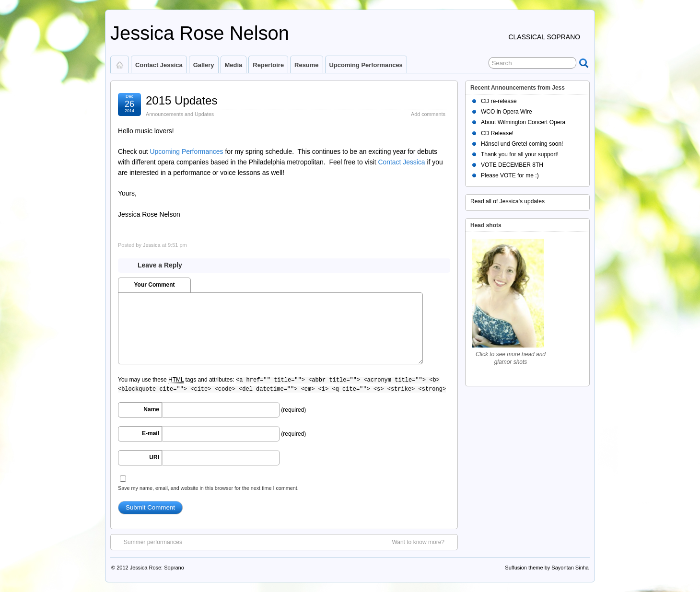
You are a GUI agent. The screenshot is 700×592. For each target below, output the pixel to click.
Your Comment (154, 285)
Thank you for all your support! (520, 154)
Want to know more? (423, 542)
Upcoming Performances (366, 65)
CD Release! (497, 133)
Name (151, 409)
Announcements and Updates (180, 114)
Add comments (428, 114)
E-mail (151, 433)
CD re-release (499, 101)
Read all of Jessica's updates (507, 201)
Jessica (152, 245)
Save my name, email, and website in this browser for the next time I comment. (208, 488)
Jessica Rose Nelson (200, 33)
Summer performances (148, 542)
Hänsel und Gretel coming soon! (522, 144)
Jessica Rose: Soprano (157, 568)
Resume (306, 65)
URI (154, 457)
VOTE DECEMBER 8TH (512, 165)
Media (234, 65)
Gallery (204, 65)
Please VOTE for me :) (510, 175)
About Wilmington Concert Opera (523, 122)
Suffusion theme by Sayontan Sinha (547, 568)
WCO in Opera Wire (507, 112)
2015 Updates (181, 100)
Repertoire (268, 65)
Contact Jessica (159, 65)
